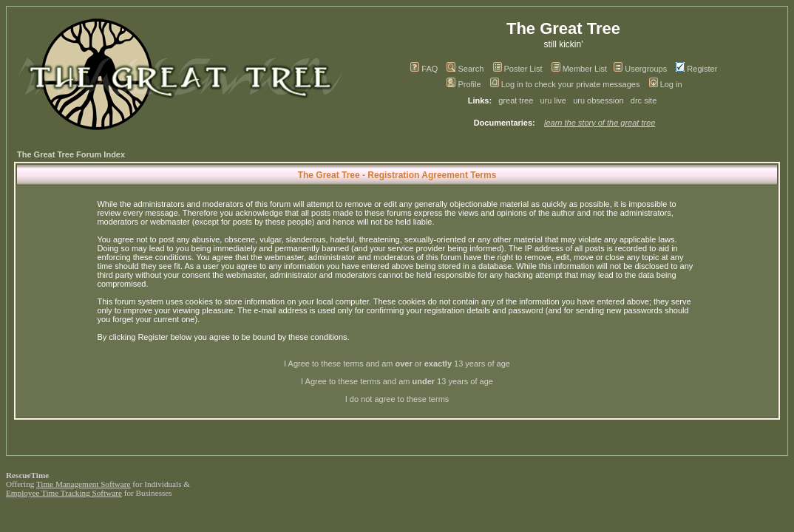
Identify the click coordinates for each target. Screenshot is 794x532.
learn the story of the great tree (600, 123)
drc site (644, 100)
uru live (553, 100)
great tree (516, 100)
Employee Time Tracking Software (64, 493)
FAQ (424, 69)
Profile (464, 84)
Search (465, 69)
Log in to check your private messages (565, 84)
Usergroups (640, 69)
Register (696, 69)
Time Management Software (84, 484)
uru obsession (598, 100)
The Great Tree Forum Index (71, 154)
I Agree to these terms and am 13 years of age (397, 381)
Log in (666, 84)
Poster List (518, 69)
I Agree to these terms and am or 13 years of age (397, 364)
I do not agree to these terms (397, 399)
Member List (580, 69)
